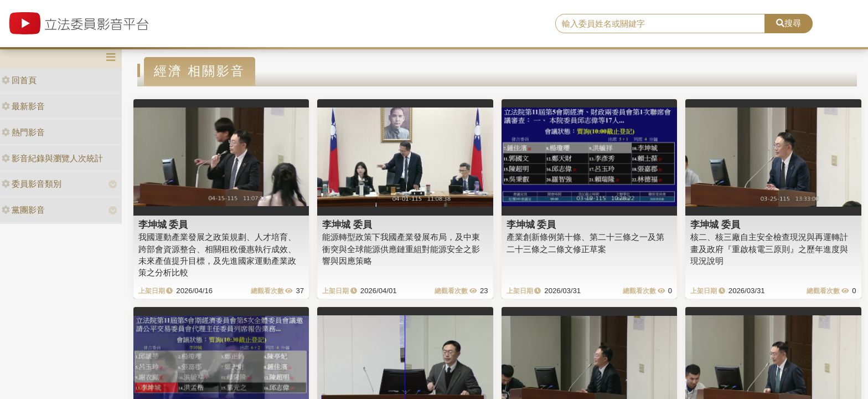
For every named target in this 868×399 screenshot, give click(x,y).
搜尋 (789, 23)
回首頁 (19, 80)
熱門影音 (23, 132)
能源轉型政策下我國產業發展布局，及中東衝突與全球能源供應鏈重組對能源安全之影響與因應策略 (401, 249)
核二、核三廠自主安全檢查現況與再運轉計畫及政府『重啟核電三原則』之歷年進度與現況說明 (769, 249)
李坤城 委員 (163, 224)
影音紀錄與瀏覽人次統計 (52, 158)
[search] (660, 24)
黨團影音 (23, 210)
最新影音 (23, 106)
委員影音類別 (32, 184)
